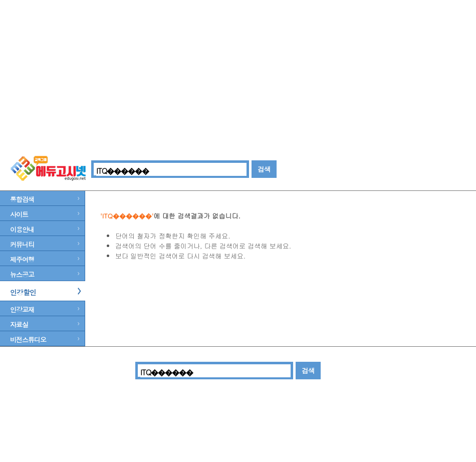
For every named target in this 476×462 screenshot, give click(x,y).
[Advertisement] (238, 75)
